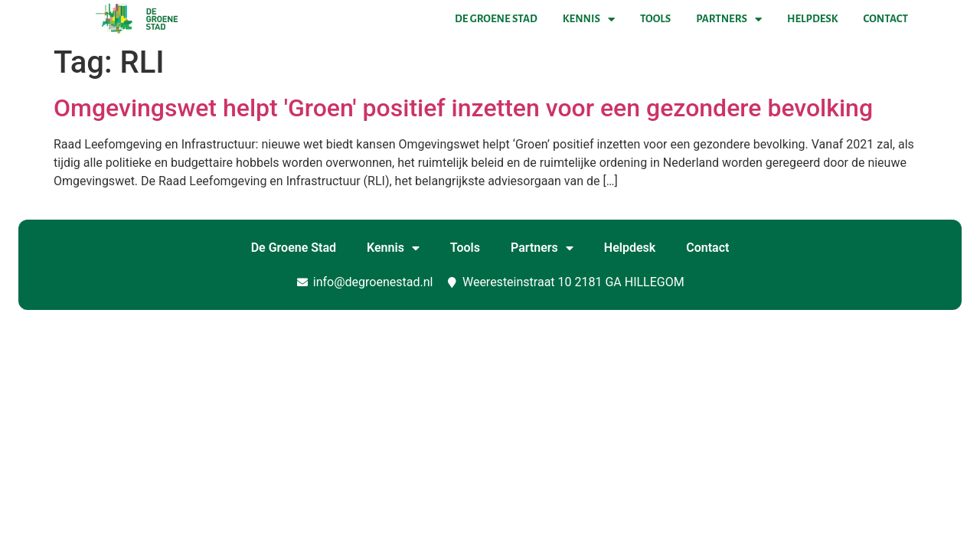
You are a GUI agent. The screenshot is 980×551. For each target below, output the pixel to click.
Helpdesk (812, 19)
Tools (655, 19)
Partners (729, 19)
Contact (886, 19)
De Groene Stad (496, 19)
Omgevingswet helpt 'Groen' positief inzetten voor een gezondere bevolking (463, 108)
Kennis (589, 19)
